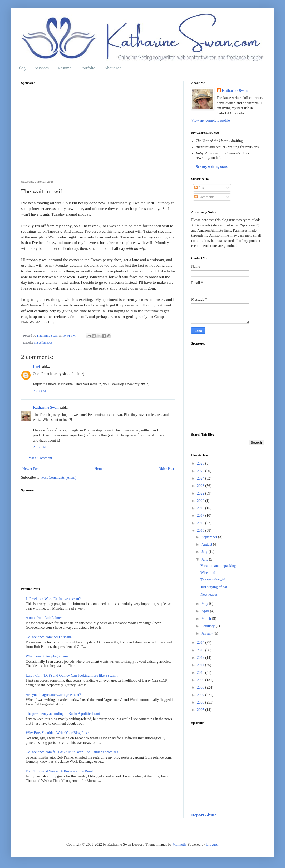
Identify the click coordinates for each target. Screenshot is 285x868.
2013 (201, 650)
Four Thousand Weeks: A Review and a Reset (59, 771)
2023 (201, 486)
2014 (201, 643)
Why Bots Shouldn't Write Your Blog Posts (58, 733)
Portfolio (88, 68)
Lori (36, 367)
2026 (201, 463)
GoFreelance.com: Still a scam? (49, 637)
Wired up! (208, 573)
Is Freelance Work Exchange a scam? (53, 599)
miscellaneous (43, 343)
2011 (201, 665)
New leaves (209, 594)
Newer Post (31, 469)
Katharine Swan (46, 408)
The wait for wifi (213, 580)
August (207, 544)
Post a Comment (40, 458)
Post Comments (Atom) (59, 478)
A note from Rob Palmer (44, 618)
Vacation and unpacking (218, 566)
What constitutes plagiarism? (47, 656)
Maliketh (179, 844)
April (206, 611)
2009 (201, 680)
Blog (21, 68)
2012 (201, 658)
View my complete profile (211, 120)
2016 (201, 523)
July (205, 552)
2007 (201, 695)
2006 (201, 702)
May (205, 604)
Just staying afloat (214, 587)
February (208, 626)
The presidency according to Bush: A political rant (63, 714)
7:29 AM (40, 391)
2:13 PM (39, 447)
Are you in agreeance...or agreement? (53, 695)
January (207, 633)
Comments (204, 197)
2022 (201, 493)
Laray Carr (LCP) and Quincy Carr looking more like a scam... (72, 675)
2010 (201, 673)
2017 (201, 515)
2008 (201, 687)
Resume (65, 68)
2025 (201, 471)
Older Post (166, 469)
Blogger (212, 844)
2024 (201, 478)
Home (99, 469)
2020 (201, 501)
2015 (201, 530)
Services (42, 68)
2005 (201, 710)
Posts (200, 188)
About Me (113, 68)
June (205, 559)
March (207, 619)
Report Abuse (204, 815)
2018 (201, 508)
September (210, 537)
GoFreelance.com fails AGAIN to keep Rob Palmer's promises (72, 752)
